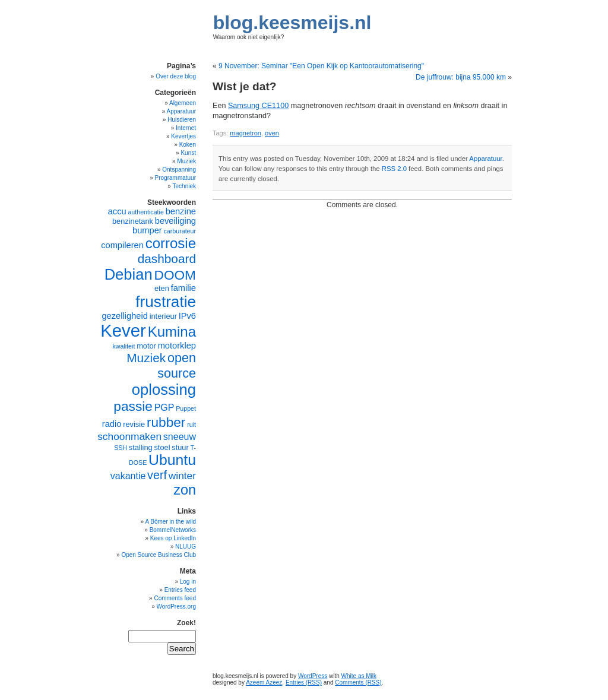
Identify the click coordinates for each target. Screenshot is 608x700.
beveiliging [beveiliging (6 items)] (175, 221)
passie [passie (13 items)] (133, 406)
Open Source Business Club (159, 555)
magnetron (246, 133)
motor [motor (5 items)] (146, 346)
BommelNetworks (173, 530)
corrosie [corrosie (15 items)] (171, 243)
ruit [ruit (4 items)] (191, 425)
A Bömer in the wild (170, 522)
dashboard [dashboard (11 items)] (167, 259)
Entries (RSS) (304, 682)
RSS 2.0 (394, 169)
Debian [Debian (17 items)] (129, 274)
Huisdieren (182, 120)
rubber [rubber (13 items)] (166, 422)
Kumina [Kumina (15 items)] (172, 332)
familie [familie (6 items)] (183, 288)
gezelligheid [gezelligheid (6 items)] (124, 316)
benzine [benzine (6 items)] (181, 211)
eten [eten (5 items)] (162, 288)
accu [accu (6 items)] (117, 211)
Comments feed (175, 598)
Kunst (188, 153)
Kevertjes (183, 136)
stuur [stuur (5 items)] (180, 447)
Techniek (184, 186)
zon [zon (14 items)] (185, 490)
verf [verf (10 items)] (157, 475)
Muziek (186, 161)
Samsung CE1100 (258, 106)
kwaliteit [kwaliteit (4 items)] (123, 346)
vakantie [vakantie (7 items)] (128, 476)
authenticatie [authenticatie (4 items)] (145, 212)
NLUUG (186, 547)
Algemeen (183, 103)
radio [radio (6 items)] (112, 424)
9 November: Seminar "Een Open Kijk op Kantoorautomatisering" (321, 66)
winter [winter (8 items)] (182, 476)
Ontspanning (179, 170)
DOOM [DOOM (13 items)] (175, 275)
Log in (188, 582)
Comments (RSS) (358, 682)
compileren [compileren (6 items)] (122, 245)
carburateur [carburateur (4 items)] (180, 231)
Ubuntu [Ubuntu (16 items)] (172, 460)
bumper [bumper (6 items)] (147, 230)
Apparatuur (485, 159)
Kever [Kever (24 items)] (123, 330)
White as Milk (359, 676)
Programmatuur (175, 178)
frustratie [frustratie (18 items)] (166, 302)
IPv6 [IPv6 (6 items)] (187, 316)
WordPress (313, 676)
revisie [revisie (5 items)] (134, 424)
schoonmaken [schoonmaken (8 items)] (129, 436)
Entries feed (180, 590)
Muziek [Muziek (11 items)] (146, 358)
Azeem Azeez (264, 682)
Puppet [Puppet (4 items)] (186, 408)
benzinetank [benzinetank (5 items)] (133, 221)
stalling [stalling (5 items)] (141, 447)
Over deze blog (176, 76)
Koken (188, 145)
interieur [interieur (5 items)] (163, 316)
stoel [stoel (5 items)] (162, 447)
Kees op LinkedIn (173, 538)
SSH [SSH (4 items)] (121, 448)
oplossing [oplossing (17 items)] (164, 389)
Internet (186, 128)
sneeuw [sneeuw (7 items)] (180, 437)
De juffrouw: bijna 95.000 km (461, 77)
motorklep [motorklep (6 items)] (177, 346)
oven (272, 133)
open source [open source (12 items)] (177, 365)
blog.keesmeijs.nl (292, 23)
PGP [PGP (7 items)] (164, 408)
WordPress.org (176, 606)
